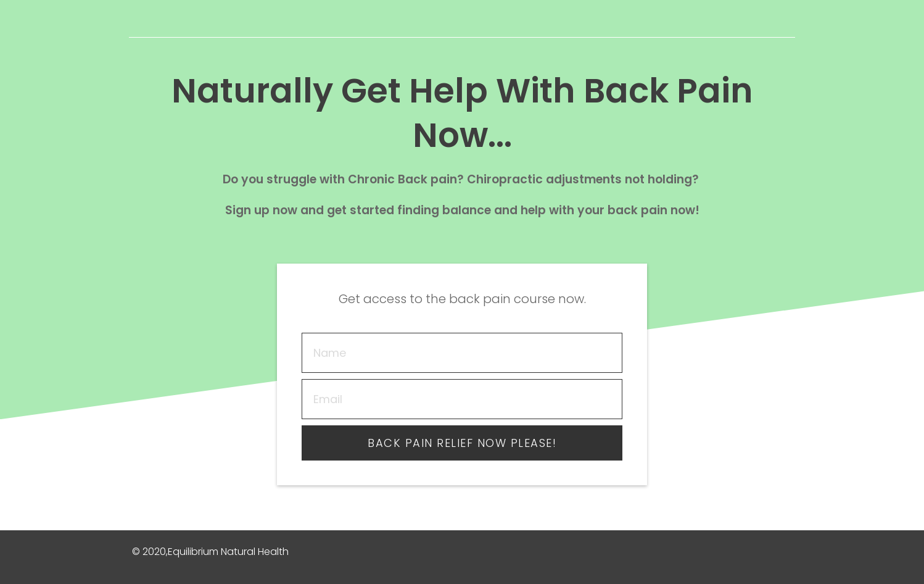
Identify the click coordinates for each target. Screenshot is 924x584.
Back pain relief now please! (462, 443)
